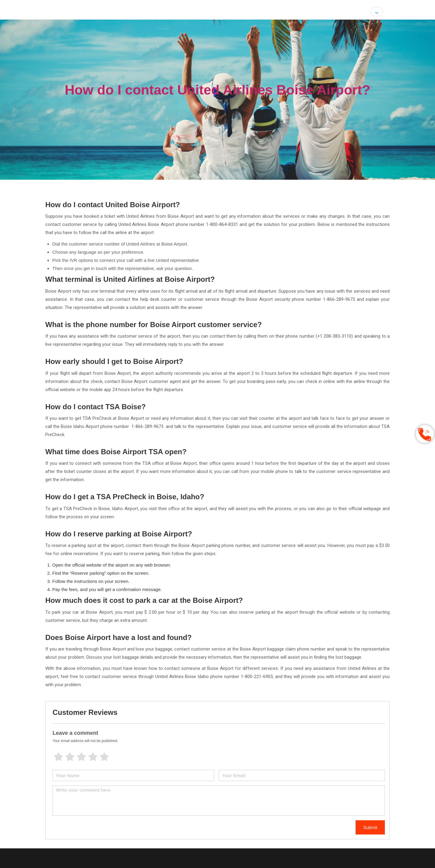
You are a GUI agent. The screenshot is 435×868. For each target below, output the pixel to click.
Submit (370, 827)
